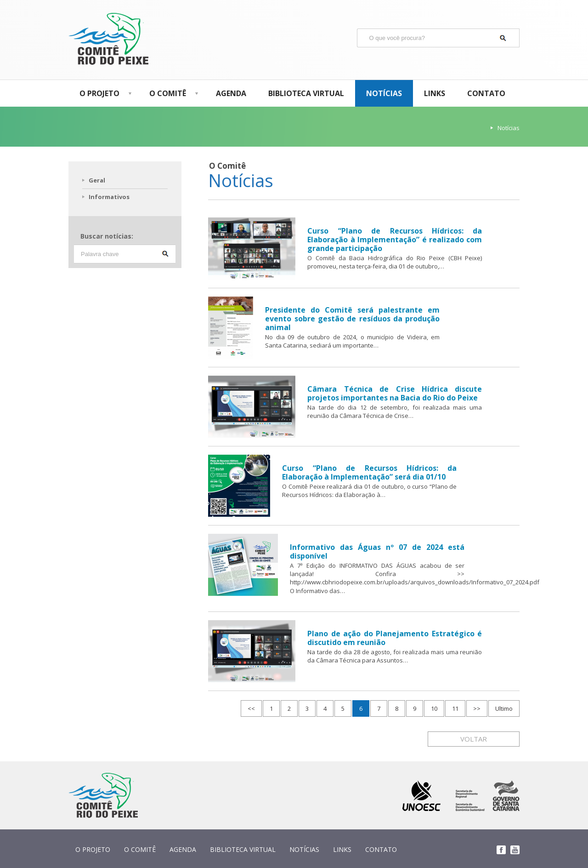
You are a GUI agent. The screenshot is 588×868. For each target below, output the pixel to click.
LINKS (435, 93)
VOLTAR (474, 739)
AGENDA (231, 93)
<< (251, 708)
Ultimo (504, 708)
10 (434, 708)
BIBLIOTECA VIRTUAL (306, 93)
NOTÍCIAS (384, 93)
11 (455, 708)
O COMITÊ (172, 93)
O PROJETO (103, 93)
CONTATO (486, 93)
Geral (97, 180)
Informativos (109, 197)
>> (477, 708)
